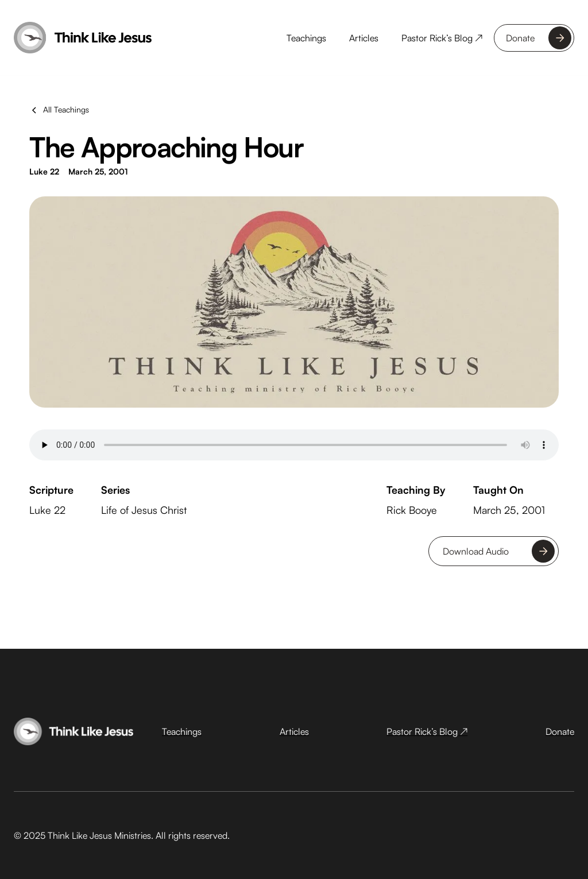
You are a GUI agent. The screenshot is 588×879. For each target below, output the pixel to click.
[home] (83, 38)
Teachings (306, 38)
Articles (364, 38)
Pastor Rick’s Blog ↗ (442, 38)
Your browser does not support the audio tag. (294, 443)
